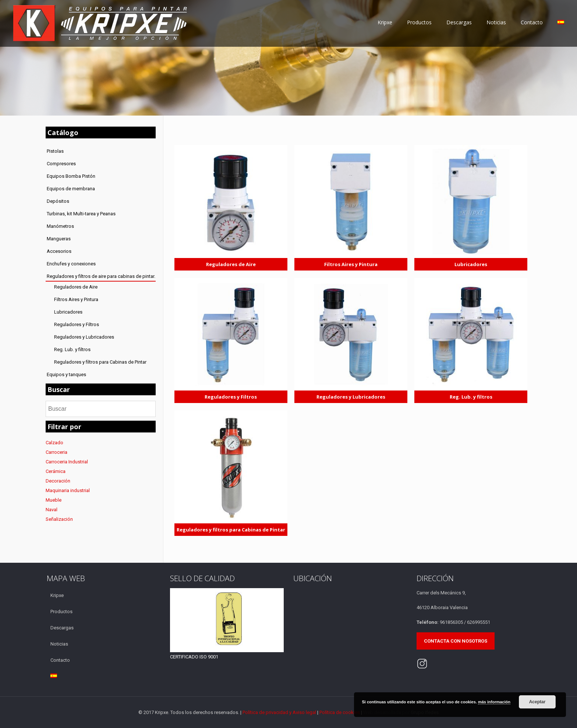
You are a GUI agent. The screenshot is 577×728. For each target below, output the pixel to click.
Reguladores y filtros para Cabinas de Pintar (100, 362)
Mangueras (59, 239)
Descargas (62, 628)
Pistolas (55, 151)
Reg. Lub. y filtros (72, 349)
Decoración (58, 481)
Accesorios (59, 251)
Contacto (60, 660)
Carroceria (56, 452)
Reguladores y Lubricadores (84, 337)
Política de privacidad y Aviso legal (280, 712)
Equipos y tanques (66, 374)
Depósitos (58, 201)
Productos (61, 612)
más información (494, 702)
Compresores (61, 164)
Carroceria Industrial (67, 462)
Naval (52, 510)
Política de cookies (340, 712)
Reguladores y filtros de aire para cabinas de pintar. (101, 276)
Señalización (59, 519)
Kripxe (57, 595)
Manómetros (60, 226)
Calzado (54, 443)
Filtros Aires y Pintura (76, 299)
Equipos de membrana (71, 189)
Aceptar (537, 702)
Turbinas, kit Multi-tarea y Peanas (81, 214)
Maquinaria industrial (68, 490)
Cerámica (56, 471)
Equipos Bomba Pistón (71, 176)
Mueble (54, 500)
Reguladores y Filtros (77, 324)
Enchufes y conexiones (71, 264)
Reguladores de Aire (76, 287)
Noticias (59, 644)
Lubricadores (68, 312)
